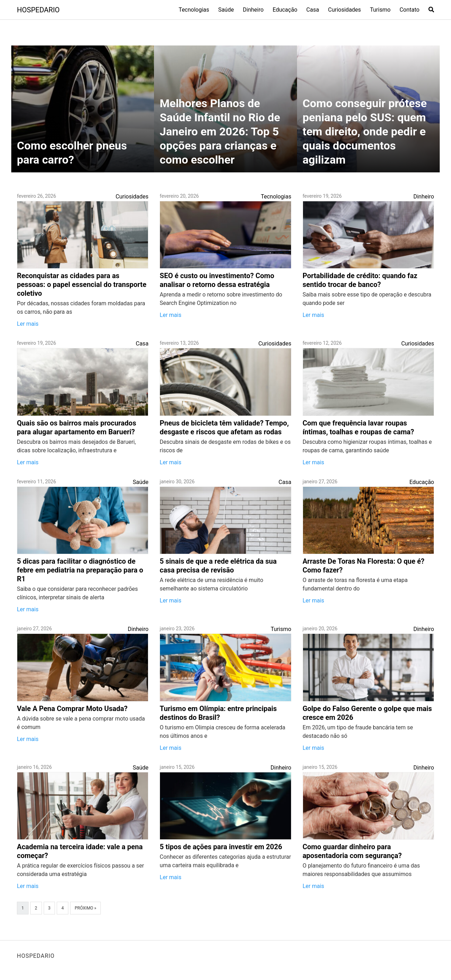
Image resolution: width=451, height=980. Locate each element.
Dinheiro (253, 10)
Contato (410, 10)
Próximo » (85, 908)
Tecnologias (194, 10)
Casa (313, 10)
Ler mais (28, 324)
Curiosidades (344, 10)
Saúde (226, 10)
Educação (285, 10)
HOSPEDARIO (38, 10)
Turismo (380, 10)
